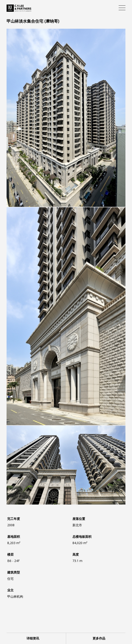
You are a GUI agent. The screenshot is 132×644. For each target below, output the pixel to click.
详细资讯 (33, 638)
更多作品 (99, 638)
